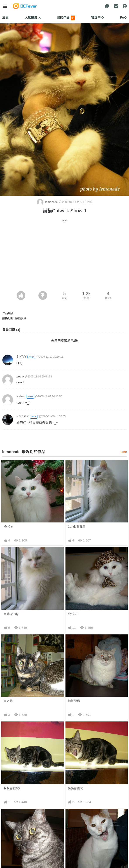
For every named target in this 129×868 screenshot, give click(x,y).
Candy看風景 (77, 527)
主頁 (5, 17)
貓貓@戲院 (75, 788)
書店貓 (8, 701)
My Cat (8, 526)
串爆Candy (11, 614)
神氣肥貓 (74, 701)
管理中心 (97, 17)
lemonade (48, 202)
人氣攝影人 (33, 17)
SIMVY (21, 356)
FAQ (123, 17)
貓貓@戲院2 (12, 788)
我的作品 (66, 18)
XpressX (23, 416)
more (123, 452)
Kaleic (21, 396)
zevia (20, 376)
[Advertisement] (64, 258)
